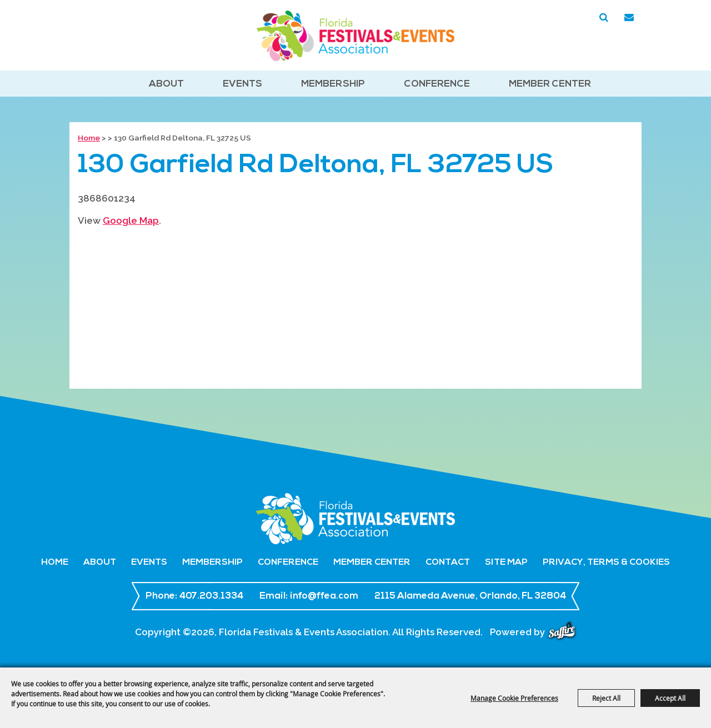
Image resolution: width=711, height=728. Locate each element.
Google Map (131, 220)
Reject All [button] (606, 698)
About (166, 84)
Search (604, 18)
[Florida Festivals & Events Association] (355, 36)
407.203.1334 (211, 596)
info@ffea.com (324, 596)
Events (242, 84)
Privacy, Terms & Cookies (606, 563)
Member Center (550, 84)
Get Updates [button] (629, 18)
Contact (448, 563)
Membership (333, 84)
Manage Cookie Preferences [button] (514, 698)
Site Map (506, 563)
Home (89, 138)
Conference (437, 84)
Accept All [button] (670, 698)
